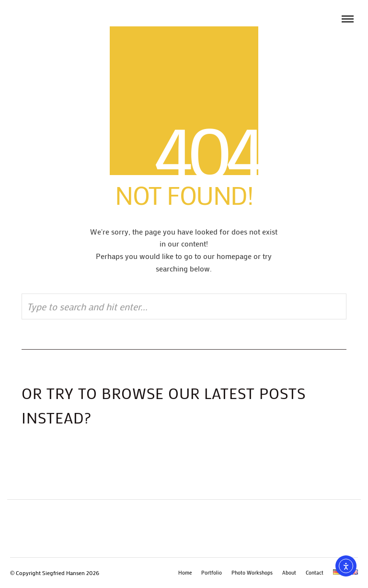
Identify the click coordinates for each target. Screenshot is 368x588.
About (289, 573)
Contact (315, 573)
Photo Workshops (252, 573)
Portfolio (212, 573)
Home (185, 573)
